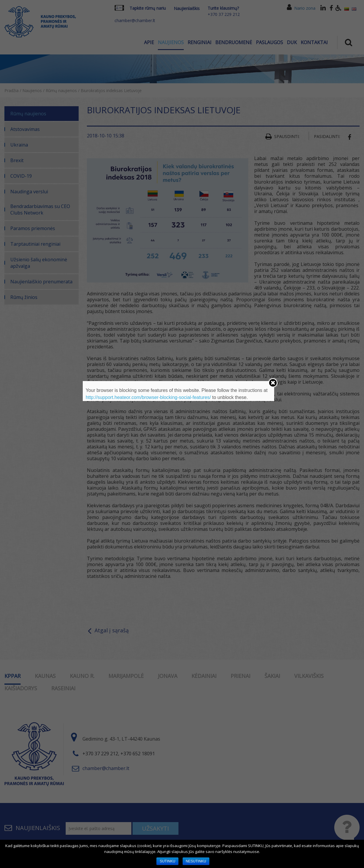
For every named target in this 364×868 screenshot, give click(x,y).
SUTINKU (167, 861)
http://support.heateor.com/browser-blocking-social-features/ (148, 397)
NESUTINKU (196, 861)
